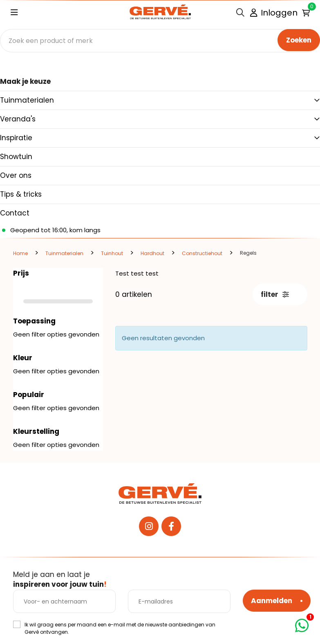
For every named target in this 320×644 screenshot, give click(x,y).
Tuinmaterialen (27, 100)
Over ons (16, 175)
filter (275, 294)
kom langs (85, 230)
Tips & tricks (21, 194)
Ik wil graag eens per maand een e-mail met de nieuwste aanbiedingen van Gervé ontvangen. (120, 628)
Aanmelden (272, 601)
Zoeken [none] (299, 40)
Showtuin (16, 157)
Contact (15, 213)
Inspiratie (16, 138)
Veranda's (18, 119)
